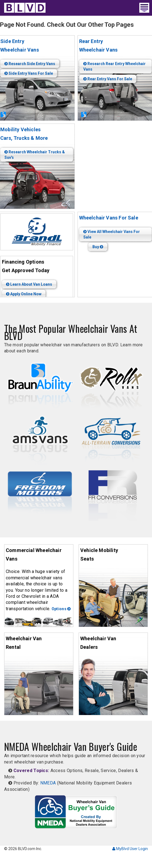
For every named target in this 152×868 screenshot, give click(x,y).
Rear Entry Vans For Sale (108, 79)
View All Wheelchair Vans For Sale (112, 234)
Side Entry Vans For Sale (29, 73)
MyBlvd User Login (130, 849)
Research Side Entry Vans (30, 64)
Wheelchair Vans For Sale (109, 218)
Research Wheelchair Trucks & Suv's (35, 155)
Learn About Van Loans (29, 284)
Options (61, 609)
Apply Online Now (24, 294)
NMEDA (48, 783)
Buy (98, 247)
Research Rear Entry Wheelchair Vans (114, 66)
